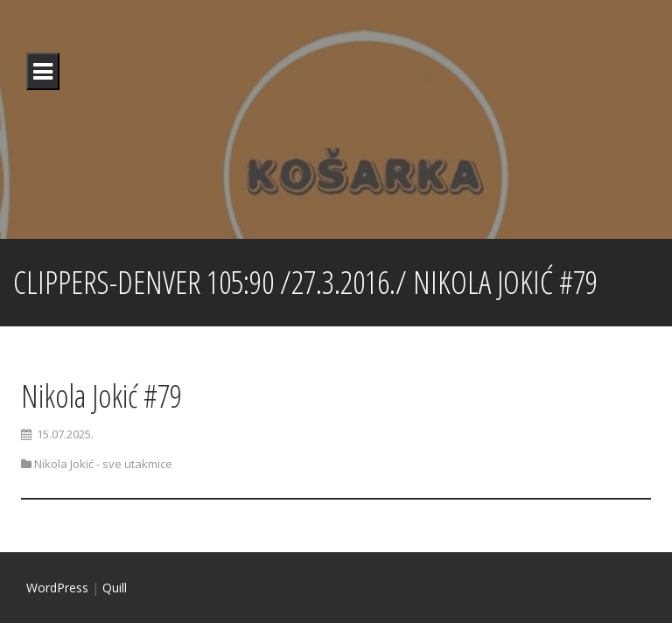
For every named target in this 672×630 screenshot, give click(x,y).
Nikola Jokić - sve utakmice (103, 464)
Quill (115, 588)
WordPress (57, 588)
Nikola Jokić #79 (101, 396)
